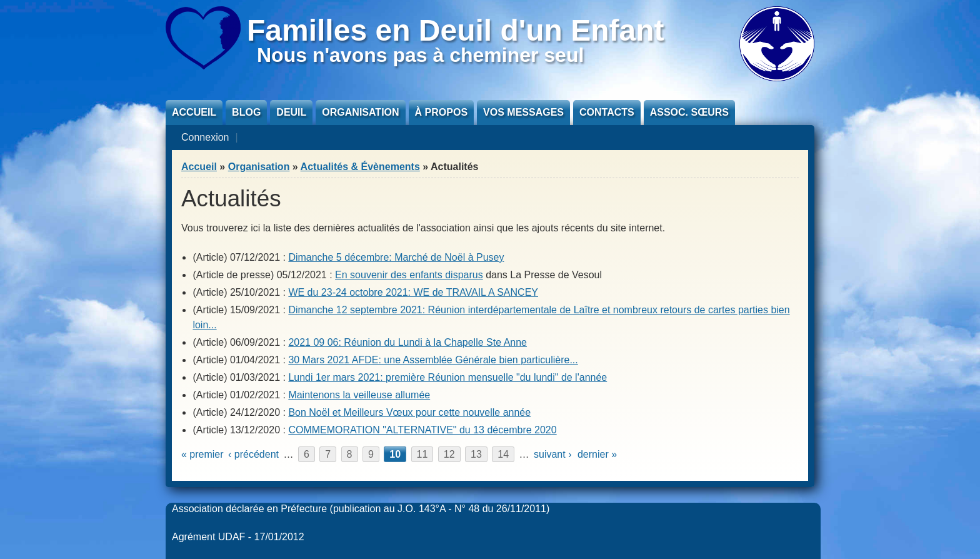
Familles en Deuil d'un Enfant (456, 30)
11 (422, 454)
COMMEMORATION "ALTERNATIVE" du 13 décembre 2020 (422, 430)
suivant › (552, 454)
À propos (441, 112)
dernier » (597, 454)
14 (503, 454)
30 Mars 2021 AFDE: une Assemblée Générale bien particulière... (433, 360)
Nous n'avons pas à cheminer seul (420, 55)
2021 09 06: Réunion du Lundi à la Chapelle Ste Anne (407, 342)
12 (449, 454)
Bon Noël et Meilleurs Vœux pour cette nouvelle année (409, 412)
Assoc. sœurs (689, 112)
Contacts (607, 112)
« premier (202, 454)
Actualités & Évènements (360, 167)
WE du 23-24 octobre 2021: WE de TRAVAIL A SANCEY (413, 292)
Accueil (194, 112)
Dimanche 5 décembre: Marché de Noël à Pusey (396, 257)
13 (476, 454)
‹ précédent (253, 454)
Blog (246, 112)
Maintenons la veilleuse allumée (359, 395)
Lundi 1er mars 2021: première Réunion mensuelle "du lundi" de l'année (447, 377)
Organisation (360, 112)
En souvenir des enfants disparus (409, 275)
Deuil (291, 112)
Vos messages (523, 112)
